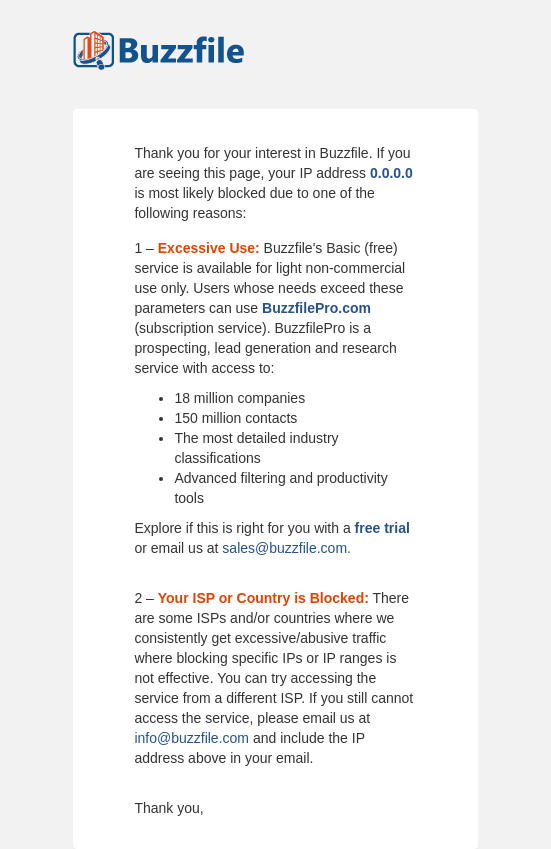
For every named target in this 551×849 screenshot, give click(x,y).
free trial (382, 528)
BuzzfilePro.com (316, 308)
